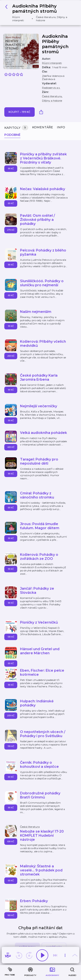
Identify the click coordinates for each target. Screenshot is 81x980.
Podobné (12, 135)
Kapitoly (16, 128)
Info (61, 127)
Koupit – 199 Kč (19, 112)
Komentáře (43, 127)
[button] (39, 13)
